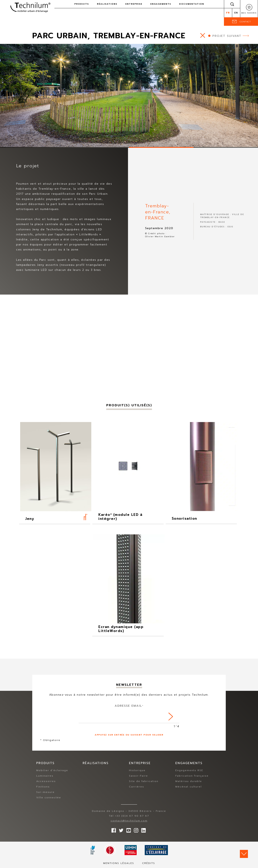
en (236, 13)
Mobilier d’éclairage (52, 771)
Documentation (192, 4)
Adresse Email (129, 706)
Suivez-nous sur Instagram (135, 830)
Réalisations (107, 4)
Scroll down (244, 854)
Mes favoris (249, 13)
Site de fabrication (144, 781)
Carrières (137, 787)
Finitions (43, 787)
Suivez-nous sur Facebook (113, 830)
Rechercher (232, 4)
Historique (137, 771)
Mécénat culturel (189, 787)
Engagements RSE (189, 771)
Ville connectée (49, 798)
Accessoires (46, 781)
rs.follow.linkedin (143, 830)
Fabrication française (192, 776)
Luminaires (45, 776)
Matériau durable (189, 781)
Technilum (30, 7)
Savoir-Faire (138, 776)
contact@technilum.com (129, 821)
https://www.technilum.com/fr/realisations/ (203, 35)
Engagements (161, 4)
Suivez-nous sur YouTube (128, 830)
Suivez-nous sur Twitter (120, 830)
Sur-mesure (45, 792)
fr (228, 13)
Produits (82, 4)
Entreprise (134, 4)
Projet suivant (227, 36)
